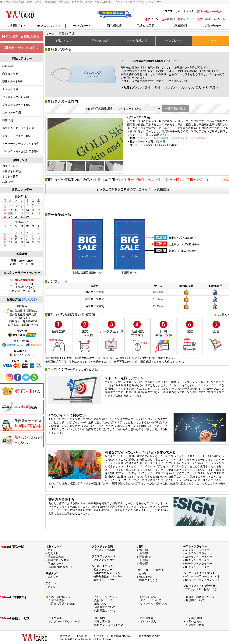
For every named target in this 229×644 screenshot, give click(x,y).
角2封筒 (144, 550)
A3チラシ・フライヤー (199, 550)
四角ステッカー (103, 570)
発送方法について (105, 607)
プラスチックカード (105, 560)
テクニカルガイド (49, 26)
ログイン (152, 19)
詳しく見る (29, 300)
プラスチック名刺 (104, 550)
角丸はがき (146, 577)
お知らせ (8, 182)
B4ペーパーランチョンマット (203, 580)
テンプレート (82, 26)
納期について (102, 604)
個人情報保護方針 (149, 636)
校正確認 (204, 19)
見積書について (195, 600)
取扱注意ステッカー (105, 580)
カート (219, 19)
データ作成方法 (137, 41)
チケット (53, 587)
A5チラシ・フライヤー (199, 557)
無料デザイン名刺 (58, 560)
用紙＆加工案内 (147, 26)
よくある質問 (10, 177)
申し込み (22, 440)
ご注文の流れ (56, 600)
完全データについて (106, 597)
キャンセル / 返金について (156, 604)
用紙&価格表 (100, 41)
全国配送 (19, 407)
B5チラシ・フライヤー (199, 564)
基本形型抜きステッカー (108, 573)
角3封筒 (144, 553)
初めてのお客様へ (59, 597)
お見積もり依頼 (12, 171)
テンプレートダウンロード (64, 622)
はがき (143, 573)
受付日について (104, 600)
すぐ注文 (10, 36)
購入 (21, 391)
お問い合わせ (212, 26)
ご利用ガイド (17, 26)
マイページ (186, 19)
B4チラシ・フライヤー (199, 560)
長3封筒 (144, 560)
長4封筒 (144, 564)
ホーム (50, 34)
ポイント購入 (148, 622)
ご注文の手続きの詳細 (62, 604)
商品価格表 (114, 26)
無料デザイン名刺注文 (22, 48)
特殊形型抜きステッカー (108, 576)
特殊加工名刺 (56, 557)
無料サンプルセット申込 (109, 625)
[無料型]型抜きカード (60, 567)
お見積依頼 (179, 26)
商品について (64, 41)
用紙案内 (100, 618)
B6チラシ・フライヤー (199, 567)
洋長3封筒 (145, 557)
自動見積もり (31, 36)
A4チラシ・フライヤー (199, 553)
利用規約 (99, 636)
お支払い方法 (148, 597)
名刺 (50, 550)
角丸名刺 (53, 553)
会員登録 (168, 19)
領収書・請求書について (200, 597)
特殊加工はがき (149, 580)
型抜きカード (56, 564)
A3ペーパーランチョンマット (203, 576)
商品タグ (53, 577)
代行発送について (105, 611)
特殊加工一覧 (102, 622)
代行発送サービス (22, 425)
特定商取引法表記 (122, 636)
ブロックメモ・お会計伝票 (201, 589)
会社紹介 (65, 636)
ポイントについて (151, 600)
